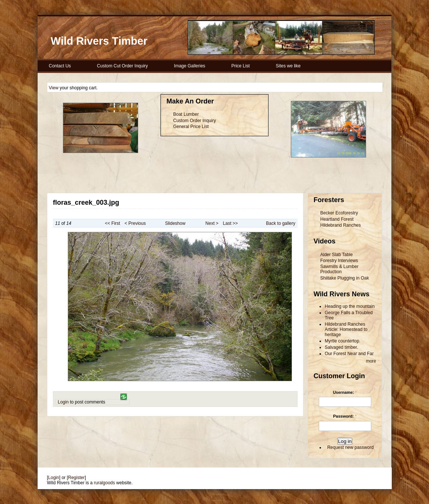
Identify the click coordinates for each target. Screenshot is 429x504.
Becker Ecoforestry (339, 213)
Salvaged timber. (341, 347)
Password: (345, 416)
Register (77, 478)
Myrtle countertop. (343, 341)
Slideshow (175, 223)
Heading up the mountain (350, 306)
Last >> (231, 223)
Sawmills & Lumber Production (339, 269)
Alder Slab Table (336, 255)
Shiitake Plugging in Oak (345, 278)
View (54, 88)
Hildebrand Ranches (341, 225)
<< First (113, 223)
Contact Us (60, 66)
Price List (240, 66)
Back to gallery (281, 223)
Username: (345, 392)
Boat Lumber (186, 114)
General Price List (191, 127)
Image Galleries (190, 66)
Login (63, 402)
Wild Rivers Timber (99, 41)
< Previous (135, 223)
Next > (212, 223)
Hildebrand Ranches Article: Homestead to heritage (346, 329)
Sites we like (288, 66)
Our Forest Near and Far (349, 354)
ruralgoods (104, 483)
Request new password (351, 447)
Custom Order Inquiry (195, 121)
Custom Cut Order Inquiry (122, 66)
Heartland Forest (337, 219)
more (371, 361)
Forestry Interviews (339, 261)
